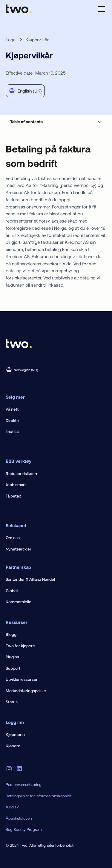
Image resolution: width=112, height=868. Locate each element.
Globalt (12, 590)
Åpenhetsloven (19, 818)
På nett (12, 409)
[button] (100, 9)
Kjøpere (13, 746)
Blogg (11, 634)
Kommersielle (19, 602)
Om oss (13, 537)
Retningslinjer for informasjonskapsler (38, 796)
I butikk (12, 431)
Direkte (12, 420)
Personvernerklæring (24, 784)
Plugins (12, 657)
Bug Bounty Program (24, 829)
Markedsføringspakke (26, 691)
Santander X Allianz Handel (30, 579)
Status (12, 702)
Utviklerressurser (22, 679)
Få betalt (13, 496)
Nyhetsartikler (19, 549)
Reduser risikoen (21, 473)
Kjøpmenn (15, 734)
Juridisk (12, 807)
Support (13, 668)
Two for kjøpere (20, 646)
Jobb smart (16, 484)
